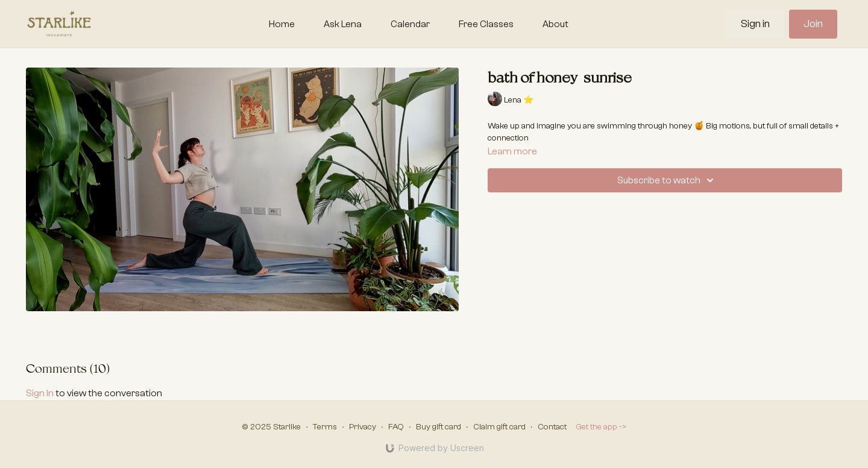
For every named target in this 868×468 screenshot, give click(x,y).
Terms (325, 427)
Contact (552, 427)
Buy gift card (439, 427)
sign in (40, 393)
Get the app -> (601, 427)
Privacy (363, 427)
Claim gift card (499, 427)
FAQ (396, 427)
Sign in (755, 24)
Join (813, 24)
